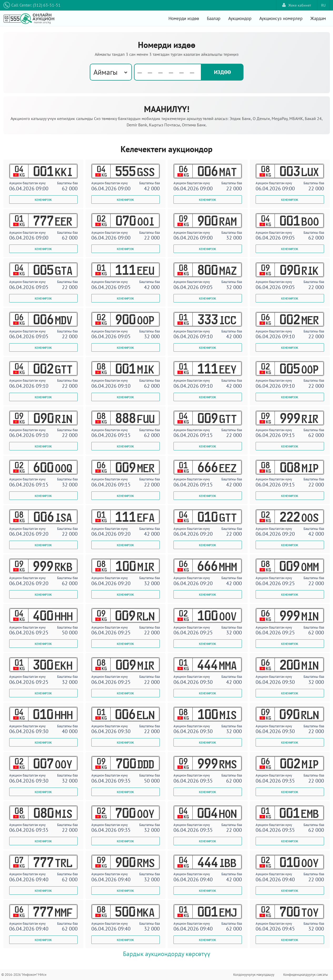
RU (323, 5)
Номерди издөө (184, 18)
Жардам (318, 18)
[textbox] (168, 72)
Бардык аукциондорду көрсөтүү (167, 954)
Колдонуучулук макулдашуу (254, 975)
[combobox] (111, 72)
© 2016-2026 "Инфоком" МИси (24, 975)
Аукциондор (240, 18)
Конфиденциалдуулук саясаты (306, 975)
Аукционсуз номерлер (281, 18)
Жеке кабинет (297, 5)
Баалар (214, 18)
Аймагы (105, 72)
